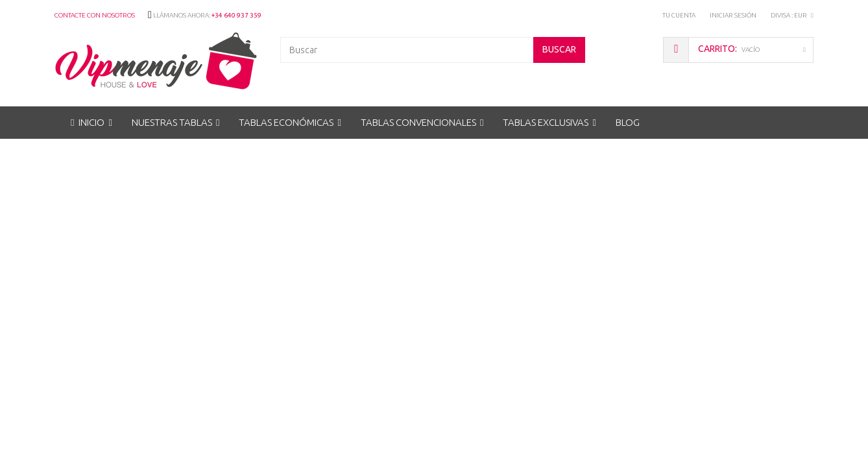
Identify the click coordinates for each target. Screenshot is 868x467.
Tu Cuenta (679, 15)
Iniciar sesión (733, 15)
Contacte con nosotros (95, 15)
